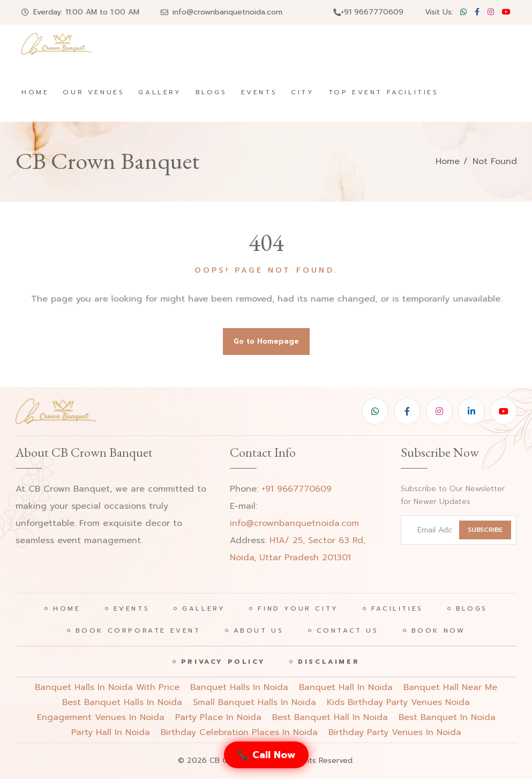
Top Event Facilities (384, 92)
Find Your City (298, 609)
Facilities (397, 609)
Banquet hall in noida (346, 687)
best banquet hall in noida (330, 717)
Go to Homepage (266, 341)
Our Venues (93, 92)
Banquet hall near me (450, 687)
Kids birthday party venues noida (398, 702)
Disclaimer (329, 662)
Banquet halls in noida (239, 687)
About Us (259, 630)
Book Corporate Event (138, 630)
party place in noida (218, 717)
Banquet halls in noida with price (107, 687)
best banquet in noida (447, 717)
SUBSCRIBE (485, 530)
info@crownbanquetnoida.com (227, 12)
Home (35, 92)
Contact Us (348, 630)
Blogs (211, 92)
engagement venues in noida (101, 717)
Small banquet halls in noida (254, 702)
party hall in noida (111, 732)
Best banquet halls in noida (122, 702)
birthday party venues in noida (395, 732)
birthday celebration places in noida (239, 732)
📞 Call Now (266, 755)
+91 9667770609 (368, 12)
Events (259, 92)
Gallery (160, 92)
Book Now (439, 630)
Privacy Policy (223, 662)
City (302, 92)
